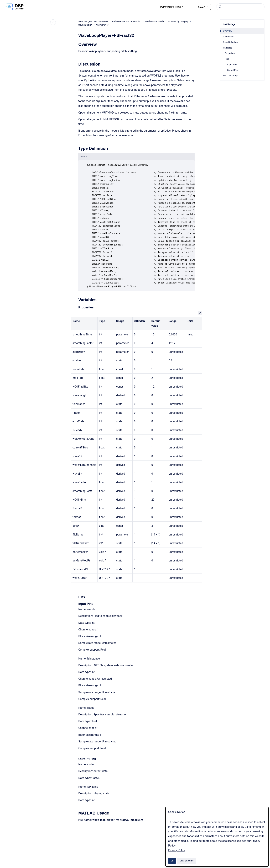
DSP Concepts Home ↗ (172, 7)
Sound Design (85, 25)
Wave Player (102, 25)
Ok (172, 861)
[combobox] (240, 7)
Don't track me (187, 861)
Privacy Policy (177, 850)
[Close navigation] (53, 22)
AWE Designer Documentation (93, 21)
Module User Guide (155, 21)
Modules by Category (178, 21)
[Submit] (220, 7)
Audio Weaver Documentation (127, 21)
